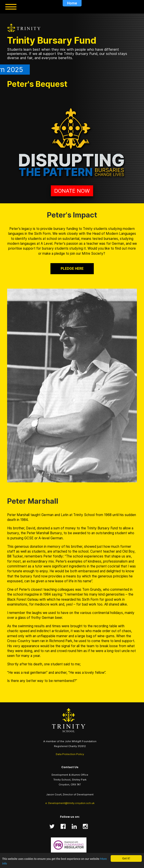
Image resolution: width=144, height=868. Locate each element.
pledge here (72, 269)
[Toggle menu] (11, 7)
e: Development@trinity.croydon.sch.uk (70, 803)
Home (72, 3)
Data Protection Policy (70, 754)
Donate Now (72, 191)
